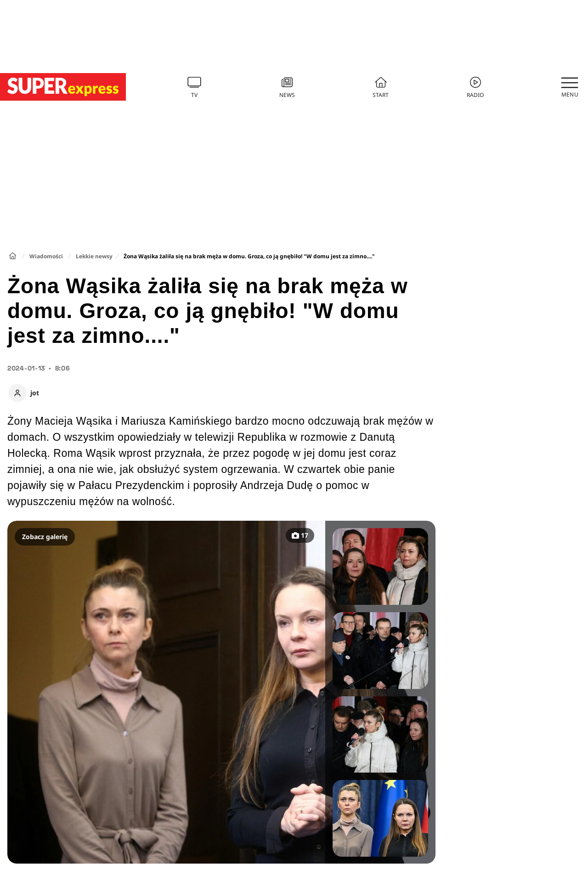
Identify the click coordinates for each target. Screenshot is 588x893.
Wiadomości (46, 256)
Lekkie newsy (94, 256)
